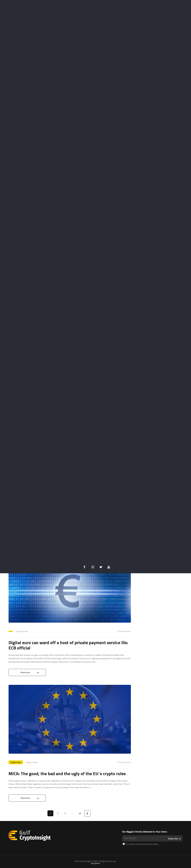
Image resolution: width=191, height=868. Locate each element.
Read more (25, 549)
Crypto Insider (22, 631)
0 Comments (125, 631)
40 (80, 813)
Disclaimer (95, 863)
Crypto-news (16, 762)
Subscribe (173, 839)
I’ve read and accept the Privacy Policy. (141, 844)
